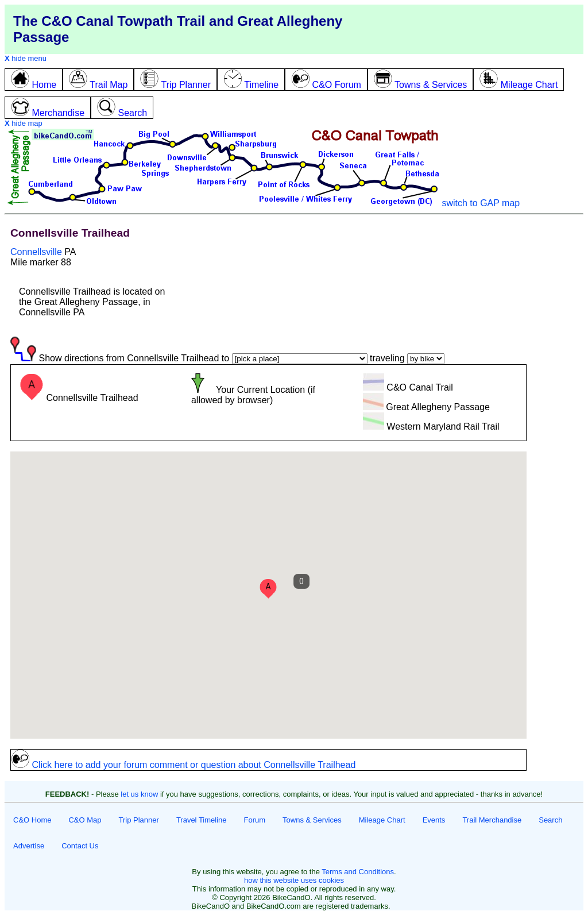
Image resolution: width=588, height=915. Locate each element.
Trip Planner (139, 820)
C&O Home (32, 820)
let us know (139, 794)
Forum (255, 820)
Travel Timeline (202, 820)
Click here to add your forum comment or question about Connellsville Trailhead (183, 765)
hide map (24, 123)
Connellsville (36, 252)
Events (434, 820)
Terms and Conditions (358, 872)
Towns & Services (312, 820)
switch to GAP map (481, 203)
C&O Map (85, 820)
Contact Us (80, 846)
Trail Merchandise (492, 820)
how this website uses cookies (294, 880)
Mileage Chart (382, 820)
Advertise (29, 846)
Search (550, 820)
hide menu (26, 58)
